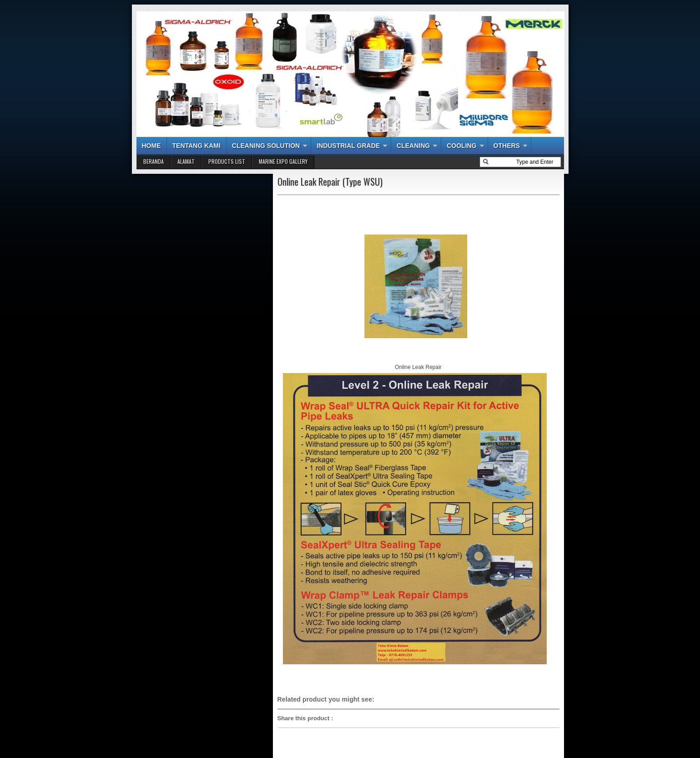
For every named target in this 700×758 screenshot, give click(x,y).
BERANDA (154, 161)
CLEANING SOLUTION (266, 146)
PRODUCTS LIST (227, 161)
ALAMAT (186, 161)
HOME (151, 146)
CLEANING (413, 146)
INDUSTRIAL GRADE (348, 146)
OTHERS (507, 146)
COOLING (461, 146)
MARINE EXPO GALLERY (283, 161)
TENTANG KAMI (196, 146)
